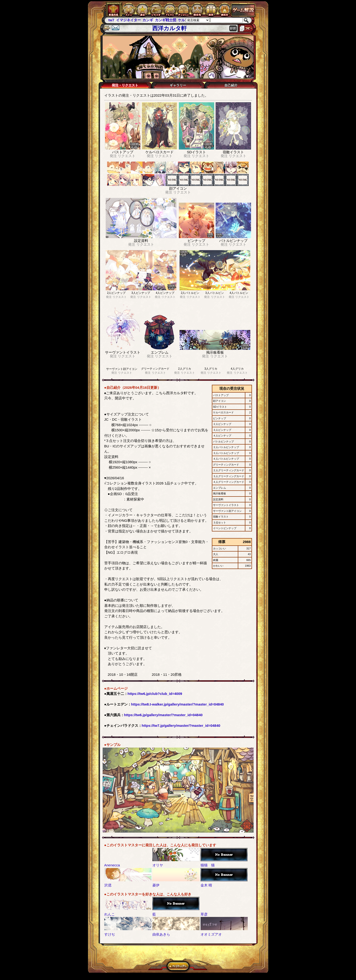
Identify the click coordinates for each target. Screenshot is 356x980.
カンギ (148, 20)
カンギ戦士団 (166, 20)
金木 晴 (206, 885)
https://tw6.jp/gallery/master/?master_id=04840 (163, 715)
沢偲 (108, 885)
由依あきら (161, 934)
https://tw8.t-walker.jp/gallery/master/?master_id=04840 (178, 704)
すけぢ (110, 934)
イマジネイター (128, 20)
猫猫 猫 (208, 865)
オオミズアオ (211, 934)
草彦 (204, 914)
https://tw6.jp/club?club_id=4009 (155, 694)
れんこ (110, 914)
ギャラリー (178, 85)
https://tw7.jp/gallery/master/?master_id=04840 (181, 725)
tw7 (111, 20)
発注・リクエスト (125, 85)
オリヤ (158, 865)
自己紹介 (231, 85)
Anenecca (112, 865)
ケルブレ (185, 20)
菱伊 (156, 885)
